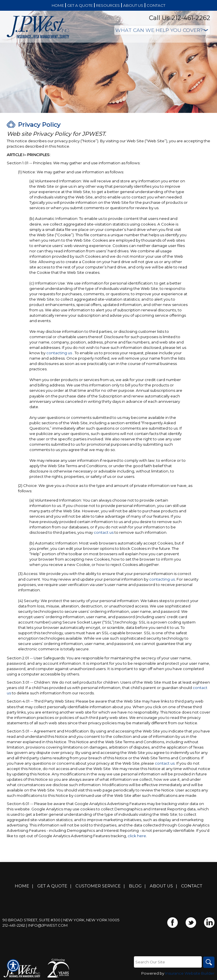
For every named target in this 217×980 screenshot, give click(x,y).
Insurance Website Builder (190, 973)
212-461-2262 (14, 925)
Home (22, 886)
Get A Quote (52, 886)
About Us (161, 886)
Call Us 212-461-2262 (180, 18)
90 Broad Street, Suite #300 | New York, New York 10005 (61, 920)
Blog (135, 886)
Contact (192, 886)
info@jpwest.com (48, 925)
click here (137, 836)
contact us (104, 532)
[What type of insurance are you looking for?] (162, 30)
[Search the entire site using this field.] (168, 962)
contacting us (59, 353)
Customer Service (98, 886)
